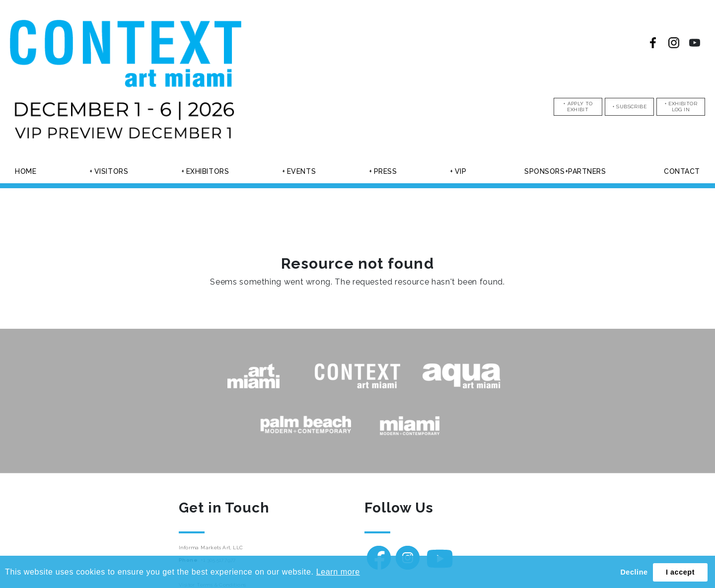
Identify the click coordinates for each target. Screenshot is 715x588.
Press (386, 171)
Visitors (111, 171)
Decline (634, 572)
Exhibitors (208, 171)
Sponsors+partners (565, 171)
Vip (461, 171)
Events (301, 171)
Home (26, 171)
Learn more (338, 572)
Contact (682, 171)
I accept (680, 572)
